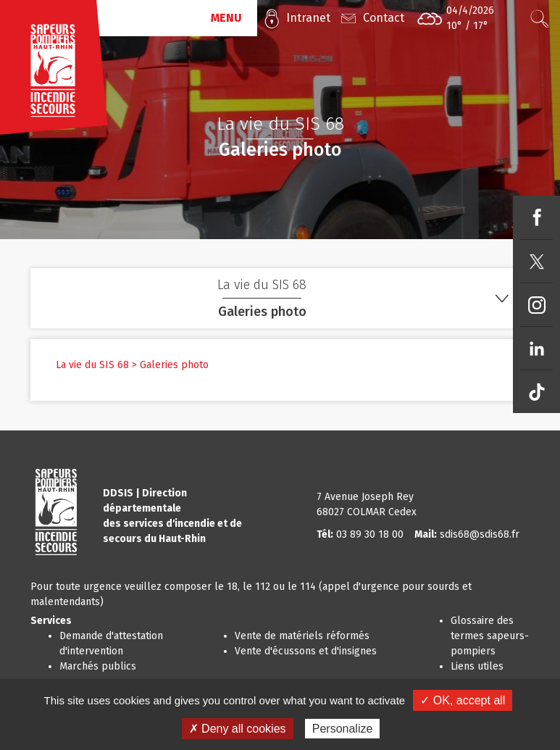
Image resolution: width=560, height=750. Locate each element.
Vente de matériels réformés (302, 636)
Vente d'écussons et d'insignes (306, 651)
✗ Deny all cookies (238, 729)
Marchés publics (98, 666)
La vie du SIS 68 (92, 365)
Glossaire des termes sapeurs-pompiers (490, 636)
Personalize (343, 729)
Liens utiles (477, 666)
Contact (384, 18)
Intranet (308, 18)
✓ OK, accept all (463, 700)
